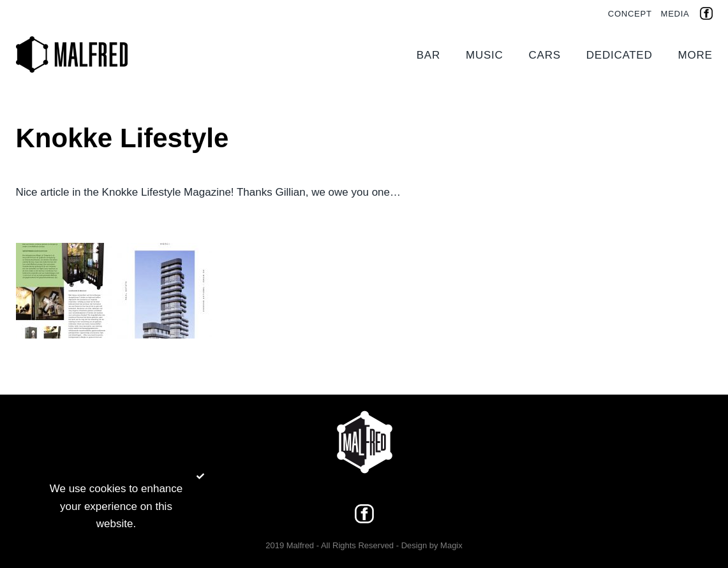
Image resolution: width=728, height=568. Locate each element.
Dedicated (620, 55)
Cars (545, 55)
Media (675, 14)
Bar (428, 55)
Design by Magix (432, 545)
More (695, 55)
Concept (630, 14)
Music (485, 55)
